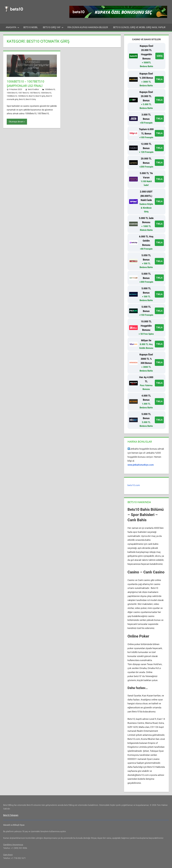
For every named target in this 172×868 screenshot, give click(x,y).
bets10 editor (33, 89)
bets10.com (134, 485)
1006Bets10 (50, 89)
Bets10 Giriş (31, 99)
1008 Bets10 (46, 93)
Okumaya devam (16, 122)
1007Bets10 (35, 93)
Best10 (32, 96)
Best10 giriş (40, 96)
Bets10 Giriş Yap (53, 27)
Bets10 (22, 99)
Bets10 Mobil (31, 27)
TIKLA (159, 79)
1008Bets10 (12, 96)
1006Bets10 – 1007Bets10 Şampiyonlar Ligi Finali (25, 83)
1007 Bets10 (23, 93)
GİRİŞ (160, 56)
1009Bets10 (23, 96)
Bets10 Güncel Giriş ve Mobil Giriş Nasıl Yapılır (139, 27)
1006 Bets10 (12, 93)
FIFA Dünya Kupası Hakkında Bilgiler (88, 27)
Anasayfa (12, 27)
